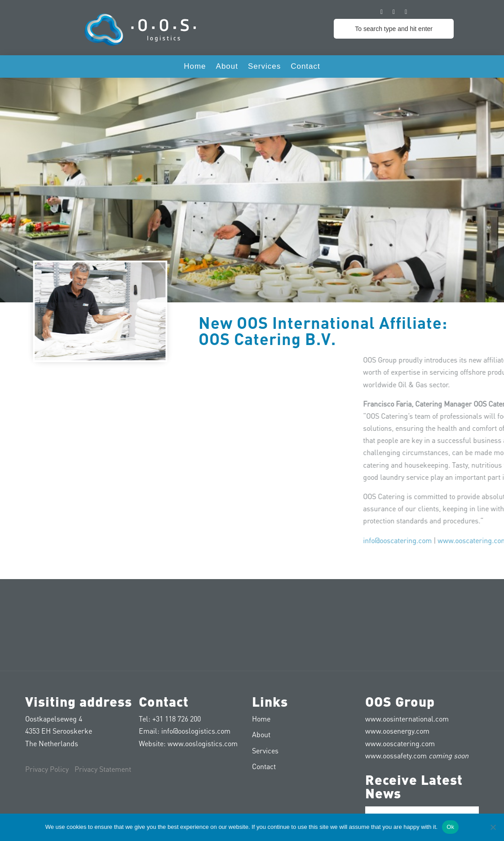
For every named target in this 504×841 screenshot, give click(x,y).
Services (264, 67)
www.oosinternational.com (407, 719)
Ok (450, 827)
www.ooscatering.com (400, 743)
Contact (305, 67)
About (227, 67)
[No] (493, 827)
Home (195, 67)
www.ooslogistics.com (203, 743)
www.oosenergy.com (397, 731)
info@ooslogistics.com (196, 731)
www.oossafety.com (396, 755)
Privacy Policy (47, 769)
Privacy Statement (103, 769)
